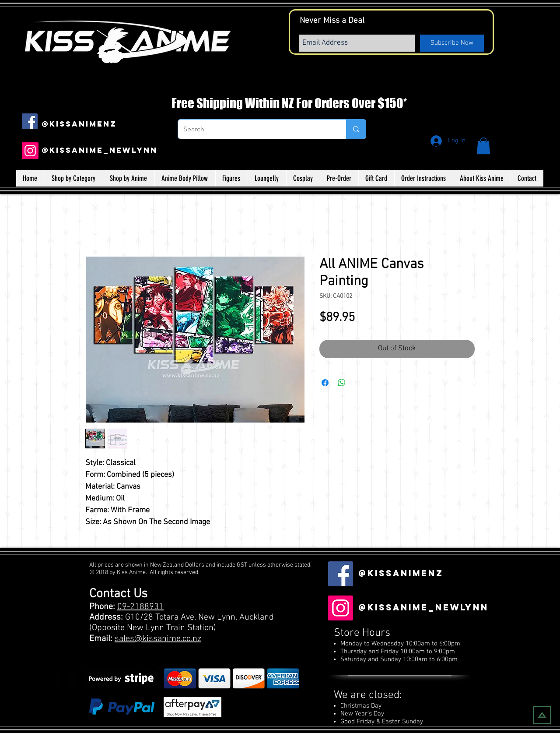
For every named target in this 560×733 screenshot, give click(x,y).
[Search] (255, 129)
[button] (483, 146)
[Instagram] (30, 151)
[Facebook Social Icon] (30, 121)
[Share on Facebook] (325, 383)
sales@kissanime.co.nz (158, 639)
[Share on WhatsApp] (342, 383)
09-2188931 (140, 607)
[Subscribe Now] (452, 43)
